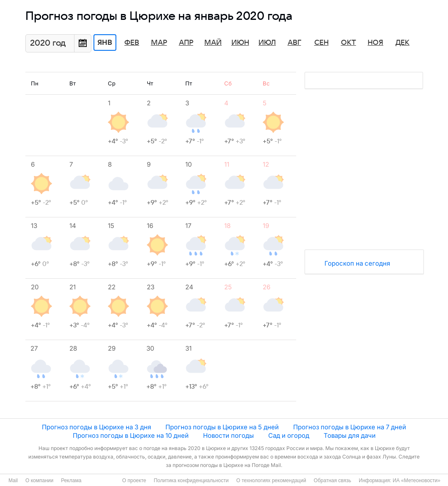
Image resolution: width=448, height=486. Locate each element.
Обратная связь (333, 481)
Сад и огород (289, 435)
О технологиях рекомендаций (271, 481)
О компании (39, 481)
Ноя (375, 43)
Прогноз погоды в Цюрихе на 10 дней (131, 435)
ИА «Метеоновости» (416, 481)
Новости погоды (228, 435)
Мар (159, 43)
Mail (13, 481)
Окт (349, 43)
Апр (186, 43)
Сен (322, 43)
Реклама (71, 481)
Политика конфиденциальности (191, 481)
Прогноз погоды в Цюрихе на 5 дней (222, 427)
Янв (105, 43)
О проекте (134, 481)
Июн (240, 43)
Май (213, 43)
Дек (403, 43)
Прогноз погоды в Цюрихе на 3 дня (96, 427)
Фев (132, 43)
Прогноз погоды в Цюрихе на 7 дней (350, 427)
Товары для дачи (350, 435)
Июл (267, 43)
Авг (294, 43)
